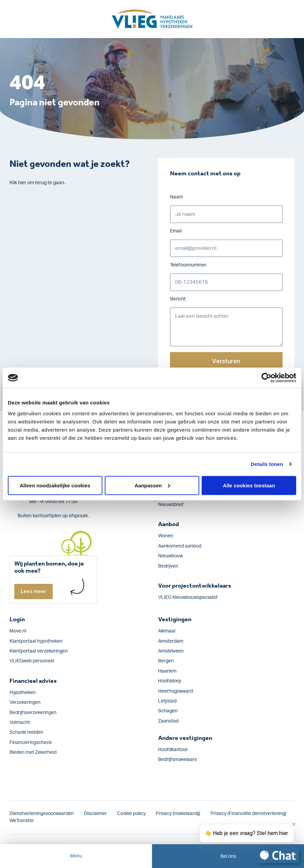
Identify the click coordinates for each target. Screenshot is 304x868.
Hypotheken (23, 693)
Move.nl (18, 631)
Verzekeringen (25, 702)
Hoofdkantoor (173, 750)
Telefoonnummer (188, 265)
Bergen (166, 661)
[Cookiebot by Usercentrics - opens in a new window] (266, 378)
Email (176, 231)
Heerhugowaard (175, 691)
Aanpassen (152, 485)
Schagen (168, 711)
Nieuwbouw (171, 556)
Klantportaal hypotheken (36, 641)
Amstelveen (171, 651)
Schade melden (26, 732)
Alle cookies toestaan (249, 485)
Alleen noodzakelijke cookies (55, 485)
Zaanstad (168, 721)
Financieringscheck (31, 743)
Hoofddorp (170, 681)
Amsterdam (171, 641)
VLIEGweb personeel (32, 661)
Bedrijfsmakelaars (178, 760)
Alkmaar (167, 631)
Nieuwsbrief (171, 505)
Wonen (166, 536)
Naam (176, 197)
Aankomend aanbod (180, 546)
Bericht (178, 299)
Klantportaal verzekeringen (39, 651)
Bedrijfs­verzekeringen (33, 713)
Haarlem (167, 671)
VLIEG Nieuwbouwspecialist (188, 597)
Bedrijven (168, 566)
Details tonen (267, 464)
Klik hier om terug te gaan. (37, 183)
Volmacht (20, 723)
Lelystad (167, 701)
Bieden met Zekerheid (33, 752)
